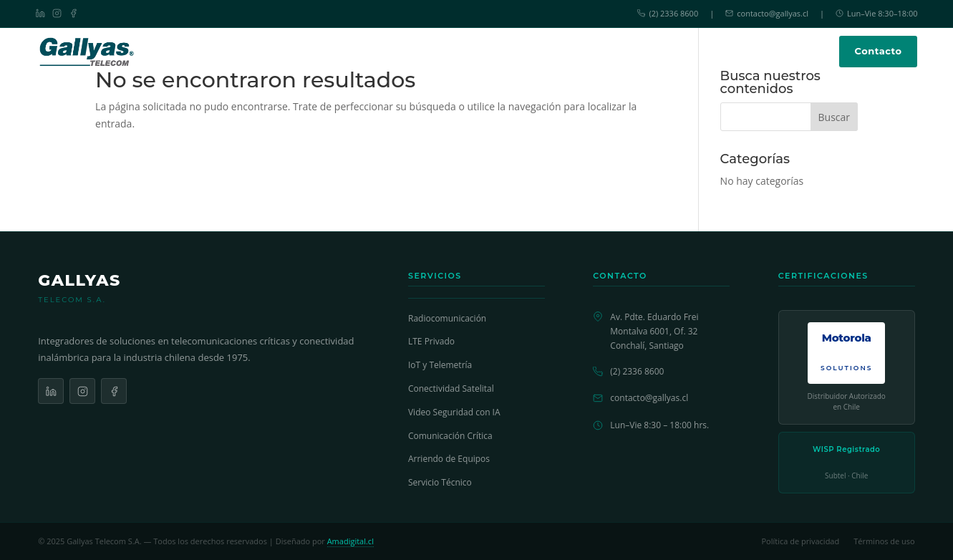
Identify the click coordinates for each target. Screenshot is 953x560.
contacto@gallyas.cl (767, 13)
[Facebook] (73, 13)
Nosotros (637, 52)
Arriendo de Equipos (449, 459)
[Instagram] (57, 13)
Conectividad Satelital (451, 388)
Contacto (879, 51)
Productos (468, 51)
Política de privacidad (800, 541)
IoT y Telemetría (440, 365)
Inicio (332, 52)
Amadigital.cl (350, 541)
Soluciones (391, 51)
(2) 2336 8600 (668, 13)
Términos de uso (884, 541)
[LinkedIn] (40, 13)
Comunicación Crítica (450, 436)
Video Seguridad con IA (454, 412)
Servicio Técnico (557, 52)
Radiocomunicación (447, 318)
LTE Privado (431, 341)
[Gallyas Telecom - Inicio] (87, 52)
